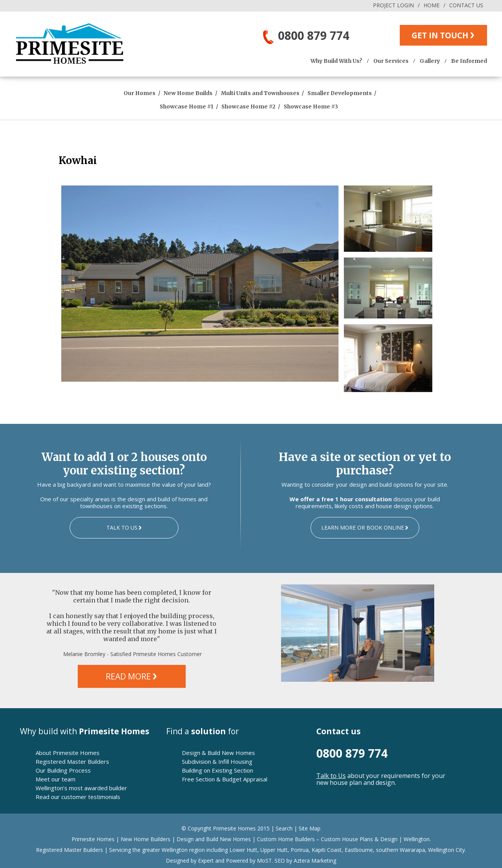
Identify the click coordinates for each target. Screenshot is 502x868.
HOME (432, 5)
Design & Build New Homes (218, 753)
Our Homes (140, 93)
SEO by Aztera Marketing (305, 861)
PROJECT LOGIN (393, 5)
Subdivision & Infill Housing (217, 761)
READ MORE (128, 676)
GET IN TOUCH (440, 35)
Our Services (391, 61)
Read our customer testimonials (78, 797)
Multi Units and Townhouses (260, 93)
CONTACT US (466, 5)
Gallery (430, 61)
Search (284, 828)
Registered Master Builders (72, 761)
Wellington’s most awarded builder (81, 788)
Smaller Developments (340, 93)
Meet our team (56, 779)
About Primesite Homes (68, 753)
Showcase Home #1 (186, 107)
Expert (205, 861)
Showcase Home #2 (248, 107)
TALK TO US (122, 528)
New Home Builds (188, 93)
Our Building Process (63, 770)
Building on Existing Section (217, 770)
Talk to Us (331, 776)
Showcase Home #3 (311, 107)
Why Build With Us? (336, 61)
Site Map (310, 828)
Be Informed (469, 61)
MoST (264, 861)
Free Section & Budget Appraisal (225, 779)
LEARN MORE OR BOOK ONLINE (363, 528)
